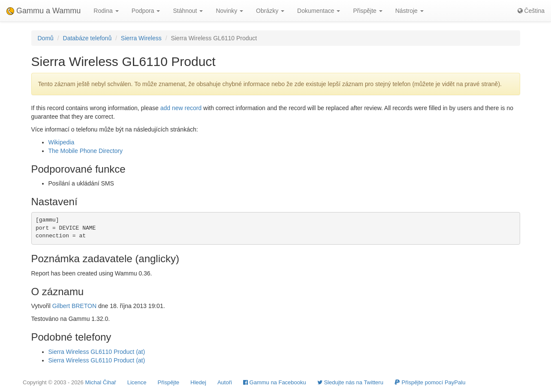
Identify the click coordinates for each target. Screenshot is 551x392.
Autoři (225, 382)
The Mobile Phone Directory (86, 151)
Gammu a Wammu (44, 11)
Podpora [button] (146, 11)
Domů (46, 38)
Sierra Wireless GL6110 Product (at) (97, 352)
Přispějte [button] (367, 11)
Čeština (531, 11)
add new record (181, 108)
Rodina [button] (106, 11)
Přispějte (169, 382)
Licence (137, 382)
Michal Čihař (100, 382)
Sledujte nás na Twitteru (350, 382)
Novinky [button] (229, 11)
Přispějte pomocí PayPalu (430, 382)
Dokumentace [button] (319, 11)
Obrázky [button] (270, 11)
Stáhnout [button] (188, 11)
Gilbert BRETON (74, 306)
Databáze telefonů (87, 38)
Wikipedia (62, 142)
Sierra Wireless (141, 38)
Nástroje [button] (409, 11)
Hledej (198, 382)
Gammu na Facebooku (275, 382)
